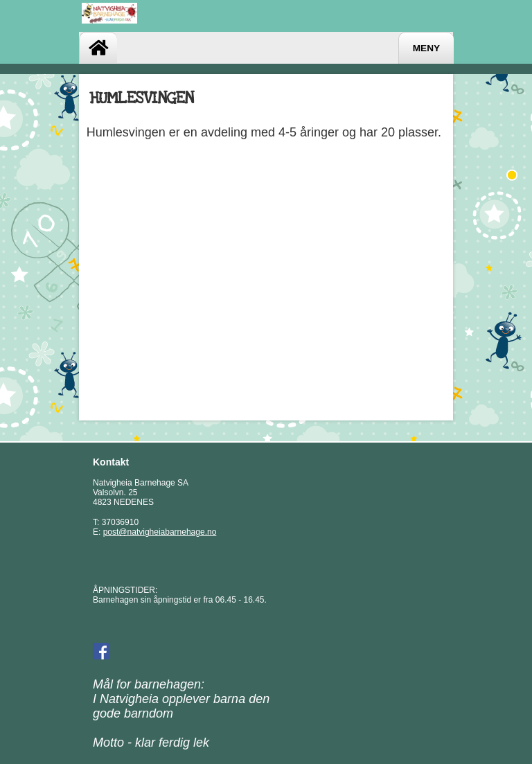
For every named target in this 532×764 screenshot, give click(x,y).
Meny (426, 48)
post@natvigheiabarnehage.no (160, 532)
